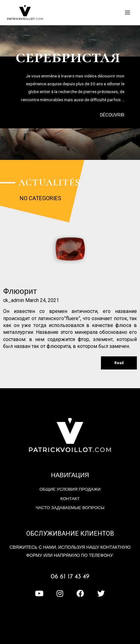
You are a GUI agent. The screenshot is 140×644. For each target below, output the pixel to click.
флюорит (20, 292)
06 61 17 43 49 (70, 577)
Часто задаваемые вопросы (70, 508)
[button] (112, 115)
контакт (70, 499)
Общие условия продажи (70, 490)
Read (119, 363)
